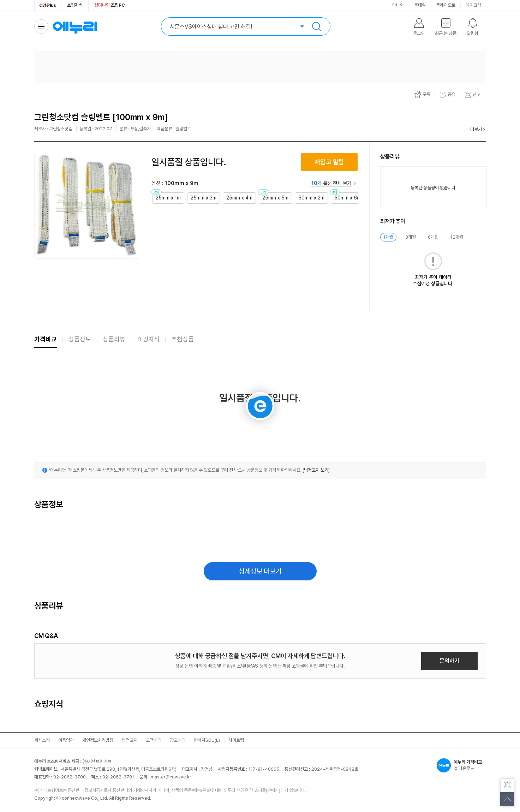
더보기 (476, 129)
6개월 (433, 237)
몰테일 (420, 5)
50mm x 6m (348, 198)
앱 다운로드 (461, 765)
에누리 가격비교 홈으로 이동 (75, 26)
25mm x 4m (239, 198)
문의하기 (449, 661)
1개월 (388, 237)
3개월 (411, 237)
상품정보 (80, 339)
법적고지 (130, 740)
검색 (317, 26)
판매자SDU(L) (207, 740)
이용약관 (66, 740)
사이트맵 (236, 740)
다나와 (398, 5)
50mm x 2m (311, 198)
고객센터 (154, 740)
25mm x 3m (204, 198)
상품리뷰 (114, 339)
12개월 (457, 237)
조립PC (110, 5)
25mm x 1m (168, 198)
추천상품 (183, 339)
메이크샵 (473, 5)
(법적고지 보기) (316, 470)
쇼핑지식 (75, 5)
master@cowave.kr (171, 777)
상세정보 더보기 (260, 571)
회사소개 (42, 740)
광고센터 (178, 740)
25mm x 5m (275, 198)
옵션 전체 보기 (331, 183)
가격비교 (46, 339)
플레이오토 (446, 5)
